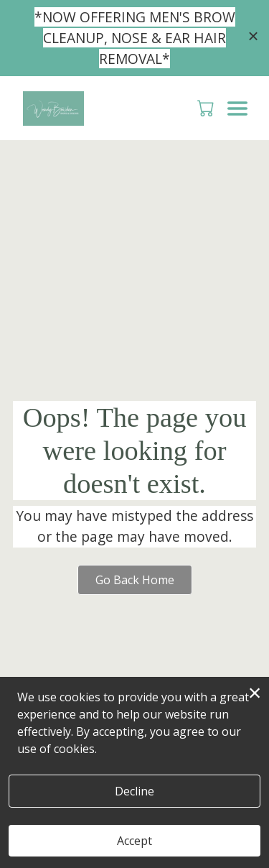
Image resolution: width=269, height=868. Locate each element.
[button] (207, 108)
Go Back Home (135, 580)
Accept (134, 841)
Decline (134, 791)
